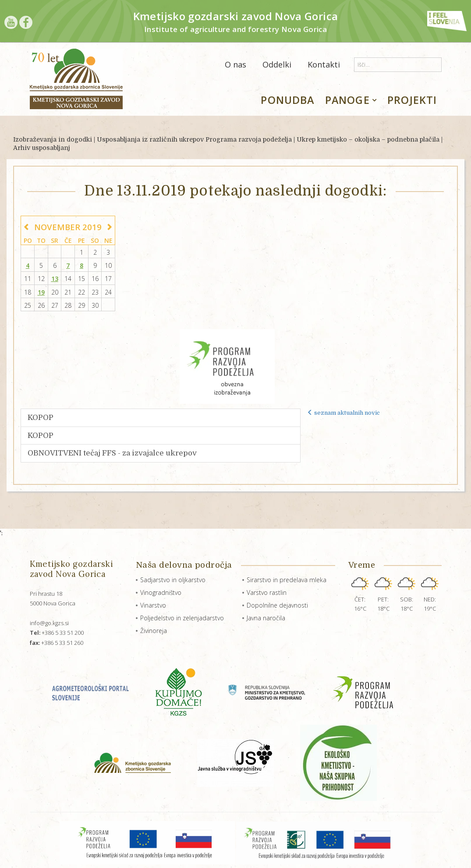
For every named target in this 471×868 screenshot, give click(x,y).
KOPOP (41, 418)
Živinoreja (154, 631)
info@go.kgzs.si (49, 623)
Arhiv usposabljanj (42, 148)
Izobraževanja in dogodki (53, 139)
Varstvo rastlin (267, 592)
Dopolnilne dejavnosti (277, 605)
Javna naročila (266, 618)
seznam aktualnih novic (344, 413)
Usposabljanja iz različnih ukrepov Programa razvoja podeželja (194, 139)
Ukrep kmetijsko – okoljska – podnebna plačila (368, 139)
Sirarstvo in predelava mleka (287, 580)
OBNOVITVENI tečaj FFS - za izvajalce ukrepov (112, 453)
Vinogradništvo (161, 592)
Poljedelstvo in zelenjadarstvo (182, 618)
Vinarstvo (153, 605)
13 (55, 279)
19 (41, 292)
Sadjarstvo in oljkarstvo (173, 580)
